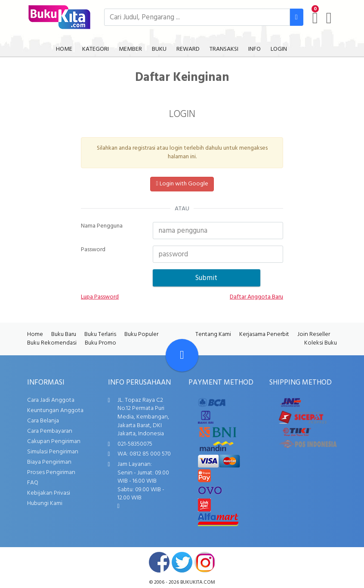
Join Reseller (314, 334)
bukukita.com (198, 582)
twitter (182, 562)
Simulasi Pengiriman (53, 452)
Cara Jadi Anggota (51, 400)
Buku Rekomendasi (52, 343)
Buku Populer (141, 334)
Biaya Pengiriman (49, 462)
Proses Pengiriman (51, 473)
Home (35, 334)
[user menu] (329, 18)
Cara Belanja (43, 421)
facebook (159, 562)
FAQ (33, 483)
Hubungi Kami (45, 503)
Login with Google (182, 184)
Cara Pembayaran (50, 431)
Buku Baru (64, 334)
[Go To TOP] (182, 355)
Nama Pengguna (102, 226)
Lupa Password (100, 297)
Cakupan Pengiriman (54, 442)
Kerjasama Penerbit (264, 334)
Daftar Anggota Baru (256, 297)
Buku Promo (100, 343)
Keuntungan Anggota (55, 411)
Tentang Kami (213, 334)
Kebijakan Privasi (49, 493)
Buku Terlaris (100, 334)
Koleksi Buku (321, 343)
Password (93, 250)
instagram (205, 562)
